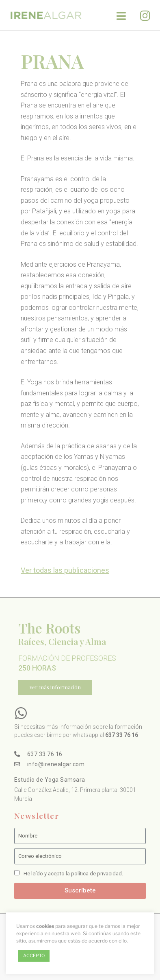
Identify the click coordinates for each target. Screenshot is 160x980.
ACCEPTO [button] (34, 956)
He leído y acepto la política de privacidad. (73, 874)
